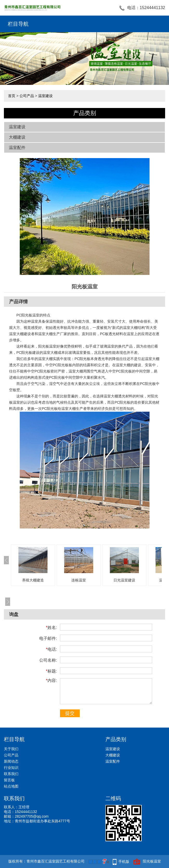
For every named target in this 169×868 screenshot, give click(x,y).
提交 (70, 713)
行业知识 (11, 768)
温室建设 (45, 96)
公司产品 (27, 96)
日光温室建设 (124, 580)
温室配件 (17, 148)
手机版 (124, 862)
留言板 (9, 780)
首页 (12, 96)
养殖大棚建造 (33, 580)
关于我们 (11, 749)
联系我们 (11, 774)
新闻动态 (11, 761)
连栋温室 (79, 580)
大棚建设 (17, 137)
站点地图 (11, 786)
